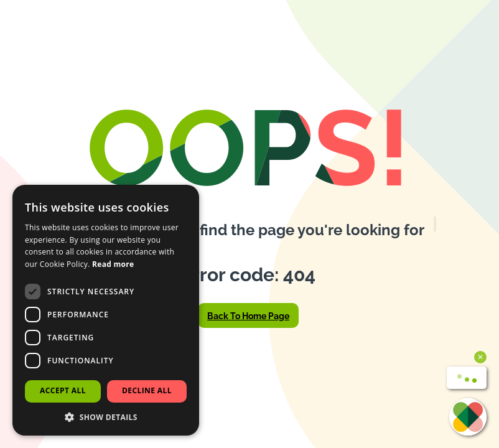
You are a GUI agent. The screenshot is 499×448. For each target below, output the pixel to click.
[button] (106, 417)
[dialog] (106, 310)
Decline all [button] (147, 390)
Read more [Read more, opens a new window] (113, 264)
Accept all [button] (63, 390)
